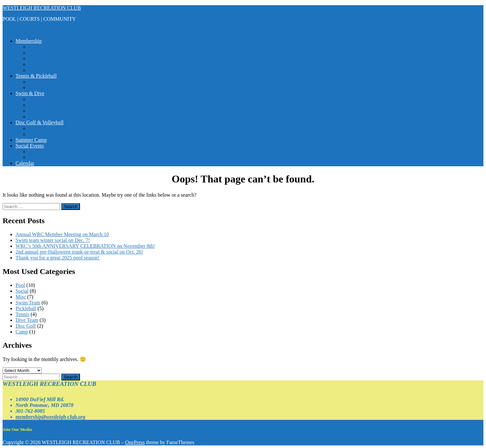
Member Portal (44, 53)
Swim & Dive (30, 93)
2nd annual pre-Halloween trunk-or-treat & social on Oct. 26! (79, 252)
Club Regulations (47, 70)
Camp (22, 332)
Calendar (25, 163)
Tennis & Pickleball (36, 76)
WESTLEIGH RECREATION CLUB (42, 8)
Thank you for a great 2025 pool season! (57, 258)
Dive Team (40, 105)
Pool (20, 285)
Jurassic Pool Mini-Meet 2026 (60, 117)
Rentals (36, 152)
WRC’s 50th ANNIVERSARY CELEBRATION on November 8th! (85, 246)
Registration (41, 47)
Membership (29, 41)
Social (22, 291)
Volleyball (39, 134)
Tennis (35, 82)
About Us (39, 64)
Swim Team (41, 99)
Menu (9, 30)
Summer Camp (31, 140)
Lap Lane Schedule (49, 111)
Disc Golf (39, 128)
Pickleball (39, 87)
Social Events (30, 146)
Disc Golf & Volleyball (40, 122)
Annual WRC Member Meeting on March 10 (62, 234)
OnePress (135, 442)
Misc (21, 297)
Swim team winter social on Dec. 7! (53, 240)
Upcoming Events (47, 157)
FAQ (34, 58)
